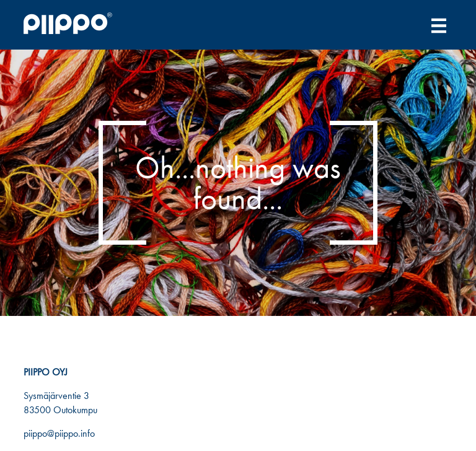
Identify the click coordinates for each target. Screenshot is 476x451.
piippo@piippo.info (59, 433)
